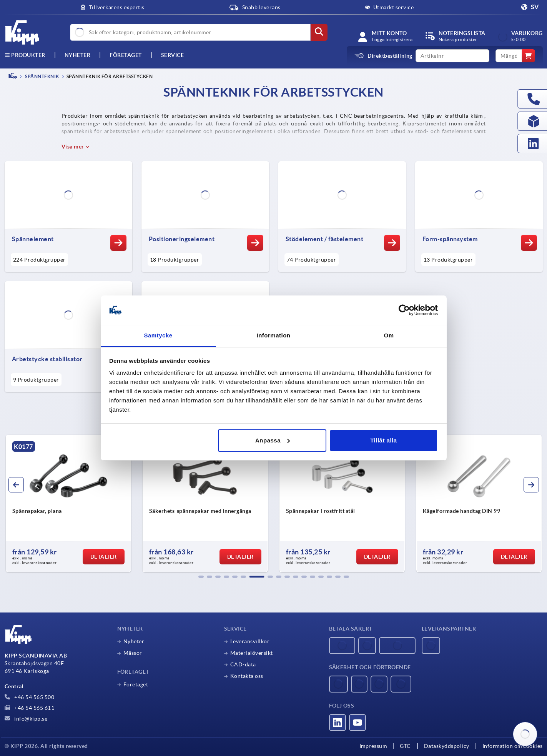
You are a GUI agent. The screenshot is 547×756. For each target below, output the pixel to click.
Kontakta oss (247, 676)
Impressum (373, 746)
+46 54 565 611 (30, 708)
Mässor (133, 653)
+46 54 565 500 (30, 697)
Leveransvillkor (250, 641)
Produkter (25, 55)
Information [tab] (274, 335)
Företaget (126, 55)
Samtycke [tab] (158, 335)
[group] (68, 504)
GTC (405, 746)
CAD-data (243, 664)
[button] (201, 577)
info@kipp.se (26, 719)
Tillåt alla (383, 440)
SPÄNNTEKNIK (42, 76)
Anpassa (273, 440)
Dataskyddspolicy (447, 746)
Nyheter (134, 641)
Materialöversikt (252, 653)
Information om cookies (513, 746)
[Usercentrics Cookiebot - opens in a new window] (404, 310)
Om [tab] (389, 335)
